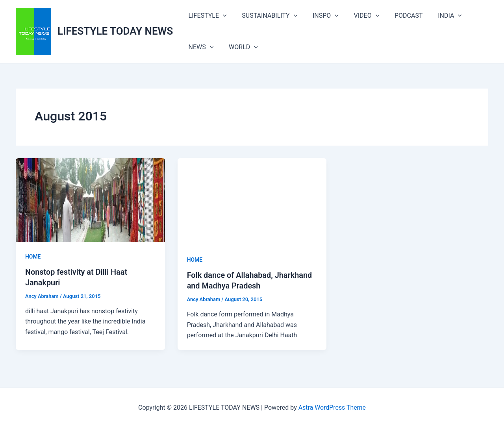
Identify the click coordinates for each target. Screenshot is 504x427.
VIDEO (357, 16)
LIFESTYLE (206, 16)
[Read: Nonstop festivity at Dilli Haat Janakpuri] (90, 200)
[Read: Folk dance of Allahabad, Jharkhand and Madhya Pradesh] (252, 202)
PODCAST (397, 16)
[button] (222, 16)
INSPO (319, 16)
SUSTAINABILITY (266, 16)
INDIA (436, 16)
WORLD (239, 47)
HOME (33, 257)
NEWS (200, 47)
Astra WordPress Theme (332, 407)
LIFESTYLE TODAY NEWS (115, 31)
